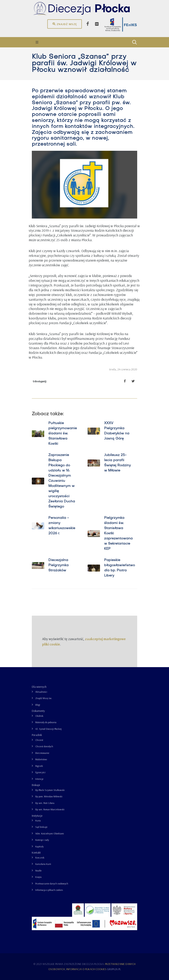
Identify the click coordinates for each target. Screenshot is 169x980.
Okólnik (39, 716)
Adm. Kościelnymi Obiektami (50, 833)
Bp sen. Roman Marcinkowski (50, 809)
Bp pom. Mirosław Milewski (49, 796)
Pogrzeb (39, 766)
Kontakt (36, 853)
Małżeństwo (41, 759)
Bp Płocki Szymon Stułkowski (50, 790)
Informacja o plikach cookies (49, 890)
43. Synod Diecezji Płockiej (48, 729)
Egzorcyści (40, 772)
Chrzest (39, 740)
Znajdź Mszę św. (44, 698)
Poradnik (37, 735)
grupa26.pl (114, 969)
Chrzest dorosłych (44, 746)
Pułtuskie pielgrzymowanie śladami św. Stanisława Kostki (63, 434)
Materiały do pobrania (46, 722)
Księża (38, 877)
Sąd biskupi (41, 827)
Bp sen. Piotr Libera (45, 803)
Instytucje (37, 816)
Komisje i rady (42, 840)
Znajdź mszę (65, 24)
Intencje (39, 779)
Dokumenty (38, 711)
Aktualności (41, 692)
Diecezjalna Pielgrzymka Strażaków (58, 565)
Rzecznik (40, 858)
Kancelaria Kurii (43, 864)
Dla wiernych (39, 687)
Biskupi (36, 785)
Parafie (38, 871)
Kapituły (39, 846)
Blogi (38, 705)
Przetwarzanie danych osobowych (52, 884)
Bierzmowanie (42, 753)
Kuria (38, 820)
